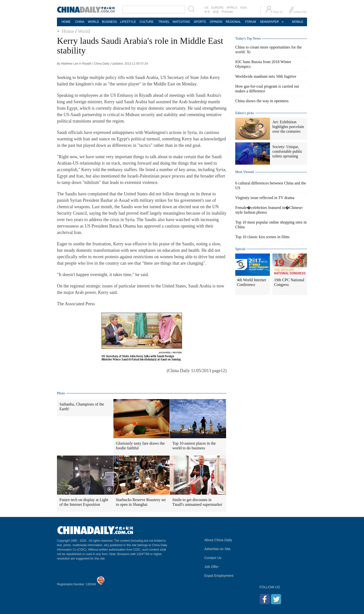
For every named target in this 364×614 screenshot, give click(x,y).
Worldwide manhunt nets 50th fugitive (266, 76)
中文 (207, 12)
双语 (216, 12)
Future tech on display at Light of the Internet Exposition (84, 502)
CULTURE (147, 22)
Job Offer (211, 567)
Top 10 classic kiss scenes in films (262, 237)
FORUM (251, 22)
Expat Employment (219, 576)
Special (240, 249)
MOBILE (298, 22)
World (84, 31)
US (206, 8)
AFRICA (232, 8)
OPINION (216, 22)
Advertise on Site (217, 549)
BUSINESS (110, 22)
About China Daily (218, 540)
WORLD (93, 22)
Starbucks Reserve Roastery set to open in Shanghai (141, 502)
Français (227, 12)
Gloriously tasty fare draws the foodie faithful (140, 446)
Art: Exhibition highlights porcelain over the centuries (288, 127)
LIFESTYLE (128, 22)
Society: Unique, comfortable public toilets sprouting (287, 151)
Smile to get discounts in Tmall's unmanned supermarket (197, 502)
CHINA (80, 22)
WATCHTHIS (181, 22)
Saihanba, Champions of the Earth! (82, 407)
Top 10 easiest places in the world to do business (194, 446)
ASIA (243, 8)
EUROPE (218, 8)
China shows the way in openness (262, 101)
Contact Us (213, 558)
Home (68, 31)
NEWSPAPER (269, 22)
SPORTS (200, 22)
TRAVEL (164, 22)
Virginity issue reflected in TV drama (265, 198)
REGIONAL (233, 22)
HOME (66, 22)
